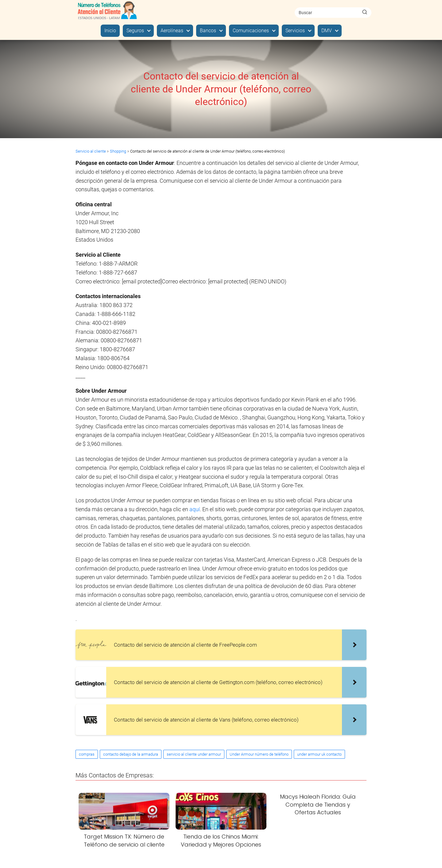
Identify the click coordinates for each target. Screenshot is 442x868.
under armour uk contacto (319, 754)
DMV (327, 31)
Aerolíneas (172, 31)
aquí (195, 509)
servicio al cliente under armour (194, 754)
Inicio (110, 31)
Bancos (208, 31)
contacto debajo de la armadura (131, 754)
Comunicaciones (251, 31)
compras (87, 754)
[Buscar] (365, 12)
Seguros (135, 31)
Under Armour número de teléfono (259, 754)
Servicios (295, 31)
